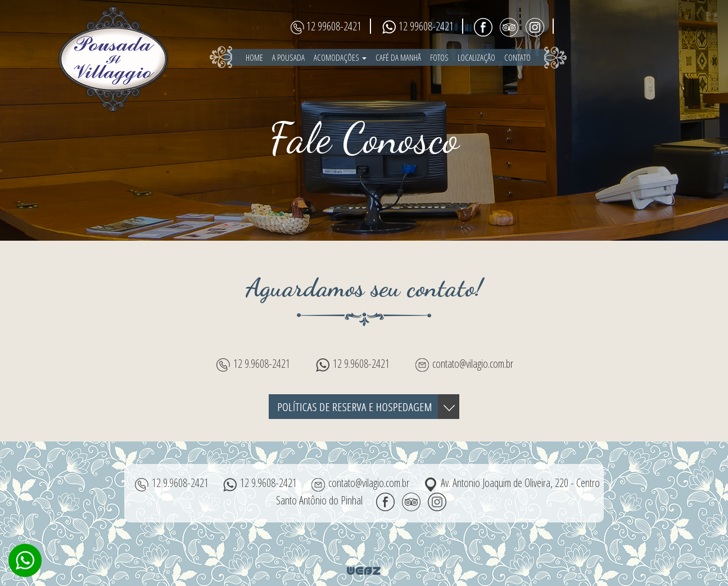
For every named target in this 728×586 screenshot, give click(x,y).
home (254, 57)
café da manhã (398, 57)
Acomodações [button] (340, 57)
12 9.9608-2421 (262, 364)
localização (476, 57)
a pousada (288, 57)
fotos (439, 57)
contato (517, 57)
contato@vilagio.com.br (473, 364)
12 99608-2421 (334, 26)
